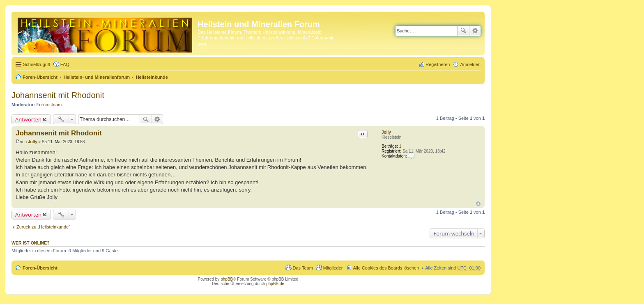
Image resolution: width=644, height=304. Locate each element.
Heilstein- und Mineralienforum (97, 77)
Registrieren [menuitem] (438, 64)
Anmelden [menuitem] (470, 64)
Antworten (28, 119)
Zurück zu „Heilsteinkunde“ (43, 227)
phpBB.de (275, 284)
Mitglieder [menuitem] (333, 268)
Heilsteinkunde (152, 77)
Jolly (386, 132)
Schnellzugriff (37, 64)
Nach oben (478, 204)
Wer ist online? (31, 243)
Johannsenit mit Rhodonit (58, 95)
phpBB (227, 279)
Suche (463, 31)
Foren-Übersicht (40, 77)
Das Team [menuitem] (302, 268)
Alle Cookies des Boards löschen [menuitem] (386, 268)
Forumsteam (49, 105)
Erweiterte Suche (475, 31)
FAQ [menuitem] (65, 64)
